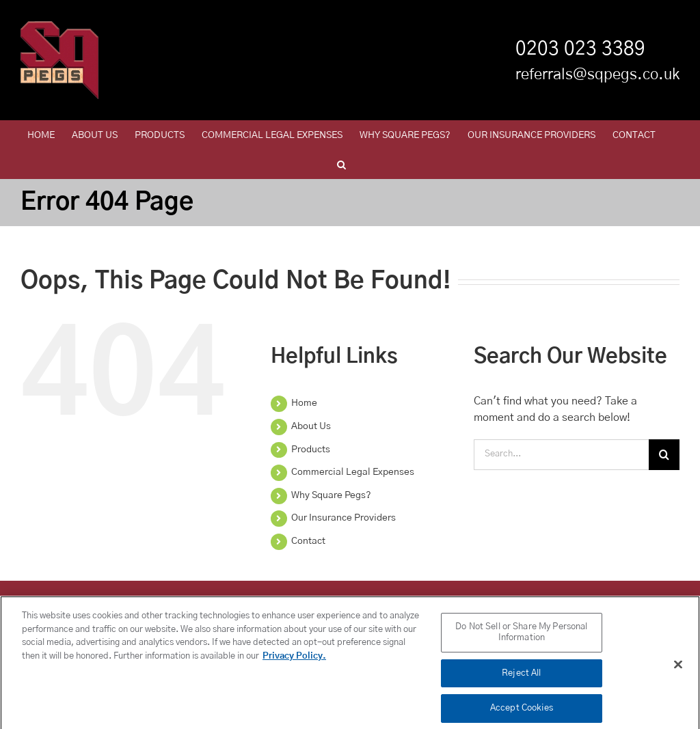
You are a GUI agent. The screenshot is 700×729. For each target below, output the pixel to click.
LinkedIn (149, 601)
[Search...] (561, 455)
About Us (311, 426)
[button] (341, 164)
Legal (509, 601)
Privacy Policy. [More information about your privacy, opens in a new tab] (294, 662)
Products (311, 450)
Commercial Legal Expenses (353, 472)
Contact (308, 541)
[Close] (678, 671)
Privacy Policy (90, 601)
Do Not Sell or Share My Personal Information (521, 638)
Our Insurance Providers (344, 518)
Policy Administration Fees (431, 601)
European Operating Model (588, 601)
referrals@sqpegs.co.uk (597, 74)
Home (304, 403)
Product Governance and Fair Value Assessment (273, 601)
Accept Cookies (522, 714)
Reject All (521, 679)
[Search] (664, 455)
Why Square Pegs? (331, 495)
